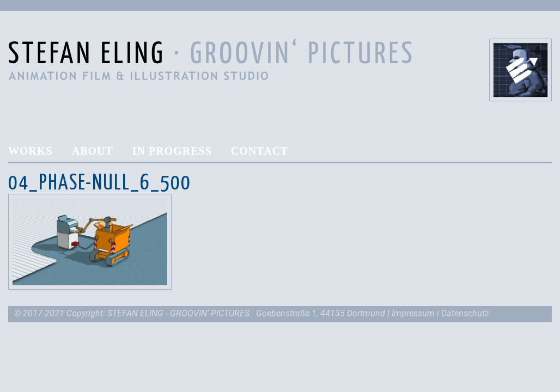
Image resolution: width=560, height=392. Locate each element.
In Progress (172, 151)
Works (31, 151)
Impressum (413, 313)
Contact (260, 151)
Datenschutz (465, 313)
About (93, 151)
